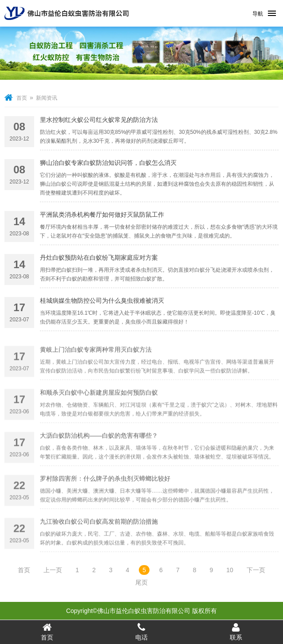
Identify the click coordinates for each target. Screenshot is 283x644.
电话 (142, 632)
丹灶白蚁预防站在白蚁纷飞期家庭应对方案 (99, 260)
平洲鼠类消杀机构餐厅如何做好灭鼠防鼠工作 (102, 217)
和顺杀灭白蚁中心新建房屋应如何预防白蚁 (99, 414)
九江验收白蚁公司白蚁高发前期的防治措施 (99, 543)
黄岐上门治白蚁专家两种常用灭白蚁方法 (96, 371)
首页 (22, 98)
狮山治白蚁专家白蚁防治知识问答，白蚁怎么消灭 (108, 166)
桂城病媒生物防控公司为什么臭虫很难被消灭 (102, 303)
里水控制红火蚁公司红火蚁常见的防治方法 (99, 122)
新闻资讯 (47, 98)
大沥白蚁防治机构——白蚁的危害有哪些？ (99, 457)
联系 (236, 632)
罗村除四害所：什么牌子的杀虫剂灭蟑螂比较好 (105, 500)
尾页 (141, 582)
